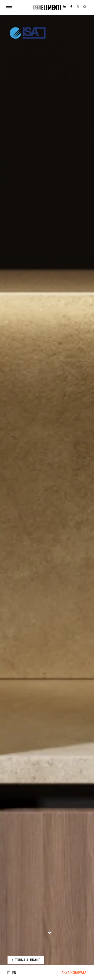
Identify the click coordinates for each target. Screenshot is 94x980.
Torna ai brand (28, 960)
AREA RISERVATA (74, 973)
